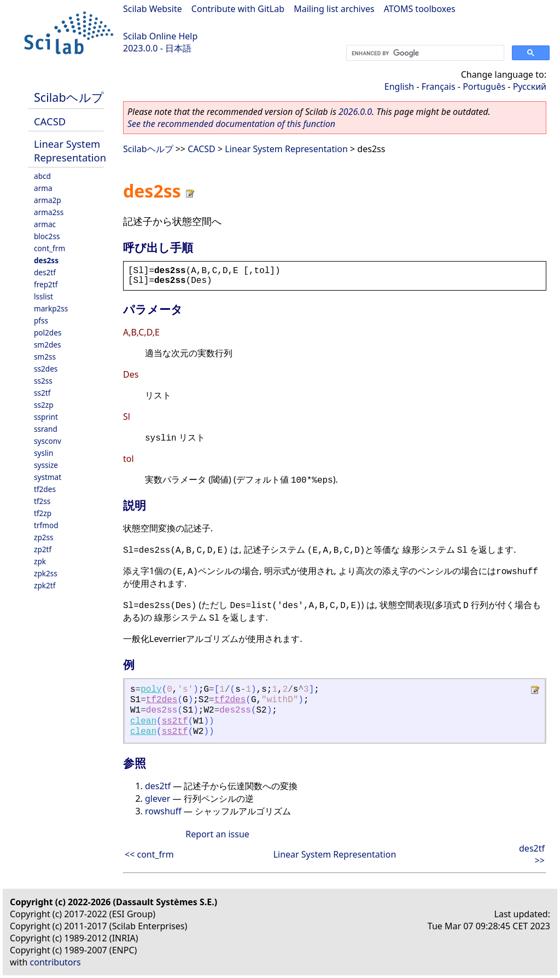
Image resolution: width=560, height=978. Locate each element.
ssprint (46, 417)
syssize (46, 465)
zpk (40, 561)
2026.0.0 (355, 112)
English (399, 86)
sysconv (48, 441)
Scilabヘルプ (69, 97)
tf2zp (43, 513)
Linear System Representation (70, 151)
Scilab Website (153, 9)
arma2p (48, 200)
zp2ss (44, 537)
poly (151, 690)
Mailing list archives (334, 9)
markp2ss (51, 308)
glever (157, 798)
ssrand (46, 429)
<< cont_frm (149, 854)
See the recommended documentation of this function (231, 124)
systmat (48, 477)
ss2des (46, 369)
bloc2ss (47, 236)
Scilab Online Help (160, 36)
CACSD (50, 121)
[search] (424, 53)
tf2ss (42, 501)
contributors (56, 962)
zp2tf (43, 549)
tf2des (45, 489)
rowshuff (163, 811)
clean (143, 721)
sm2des (48, 345)
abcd (42, 176)
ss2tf (42, 393)
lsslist (43, 296)
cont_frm (49, 248)
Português (484, 86)
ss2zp (44, 405)
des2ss (46, 260)
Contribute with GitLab (238, 9)
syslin (43, 453)
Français (439, 86)
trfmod (46, 525)
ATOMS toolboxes (420, 9)
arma (43, 188)
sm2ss (45, 357)
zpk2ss (46, 573)
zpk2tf (45, 585)
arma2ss (49, 212)
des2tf (45, 272)
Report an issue (217, 834)
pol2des (48, 332)
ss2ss (43, 381)
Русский (530, 86)
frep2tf (46, 284)
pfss (41, 320)
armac (45, 224)
